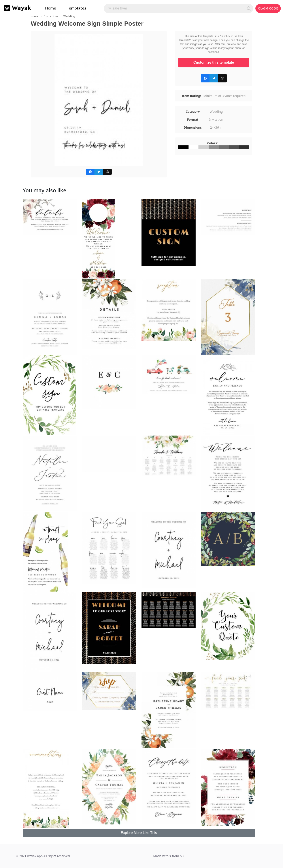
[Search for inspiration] (176, 8)
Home (51, 8)
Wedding (69, 16)
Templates (76, 8)
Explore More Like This (139, 833)
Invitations (51, 16)
